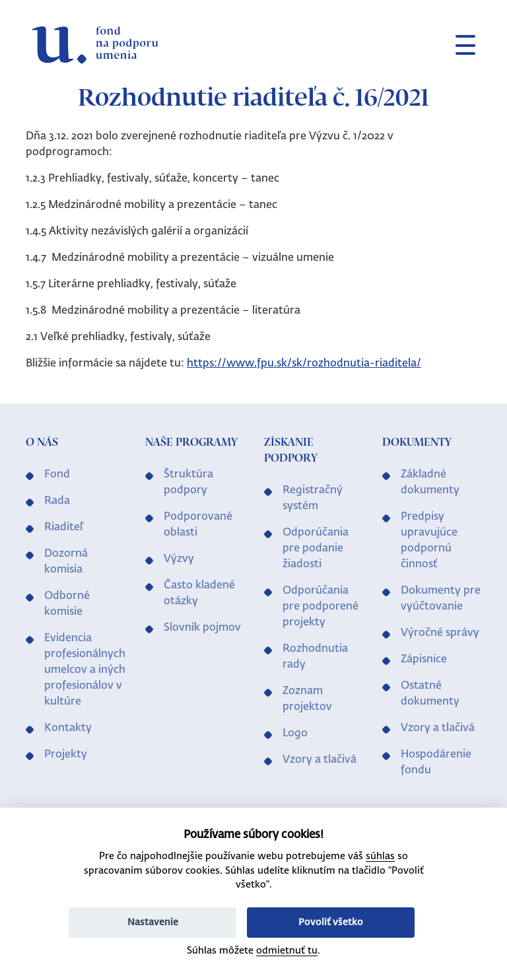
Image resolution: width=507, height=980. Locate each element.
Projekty (66, 755)
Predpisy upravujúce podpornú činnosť (429, 541)
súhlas (380, 857)
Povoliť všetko (331, 923)
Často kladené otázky (199, 594)
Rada (57, 501)
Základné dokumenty (430, 483)
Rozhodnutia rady (315, 657)
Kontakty (68, 728)
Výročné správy (440, 633)
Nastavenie (153, 923)
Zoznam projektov (307, 699)
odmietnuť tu (287, 951)
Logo (295, 734)
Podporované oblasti (198, 525)
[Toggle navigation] (460, 45)
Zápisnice (424, 660)
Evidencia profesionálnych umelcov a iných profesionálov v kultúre (85, 670)
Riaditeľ (64, 528)
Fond (57, 475)
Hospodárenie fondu (436, 763)
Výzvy (179, 559)
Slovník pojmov (202, 628)
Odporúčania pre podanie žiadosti (316, 549)
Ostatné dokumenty (430, 694)
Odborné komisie (67, 604)
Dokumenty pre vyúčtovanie (441, 599)
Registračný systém (313, 499)
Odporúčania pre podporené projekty (321, 607)
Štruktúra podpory (188, 483)
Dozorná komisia (66, 562)
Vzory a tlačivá (320, 760)
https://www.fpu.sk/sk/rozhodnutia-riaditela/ (304, 364)
